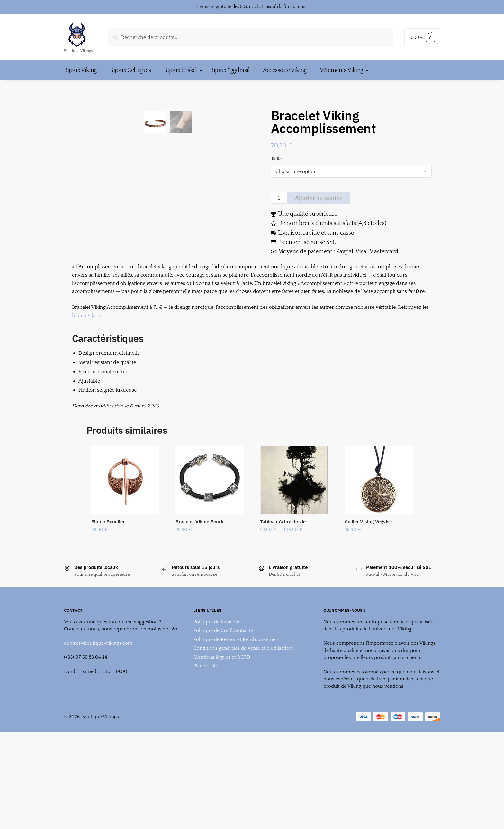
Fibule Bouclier (108, 603)
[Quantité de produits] (279, 198)
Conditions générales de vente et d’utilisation (243, 729)
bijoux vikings (88, 397)
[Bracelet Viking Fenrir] (210, 561)
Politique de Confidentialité (223, 712)
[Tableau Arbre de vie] (294, 561)
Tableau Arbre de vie (283, 603)
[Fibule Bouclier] (126, 561)
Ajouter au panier (318, 198)
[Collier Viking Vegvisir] (379, 561)
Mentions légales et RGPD (222, 738)
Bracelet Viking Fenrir (200, 603)
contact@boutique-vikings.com (98, 724)
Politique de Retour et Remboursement (237, 721)
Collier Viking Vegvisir (369, 603)
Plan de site (206, 747)
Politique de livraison (216, 703)
